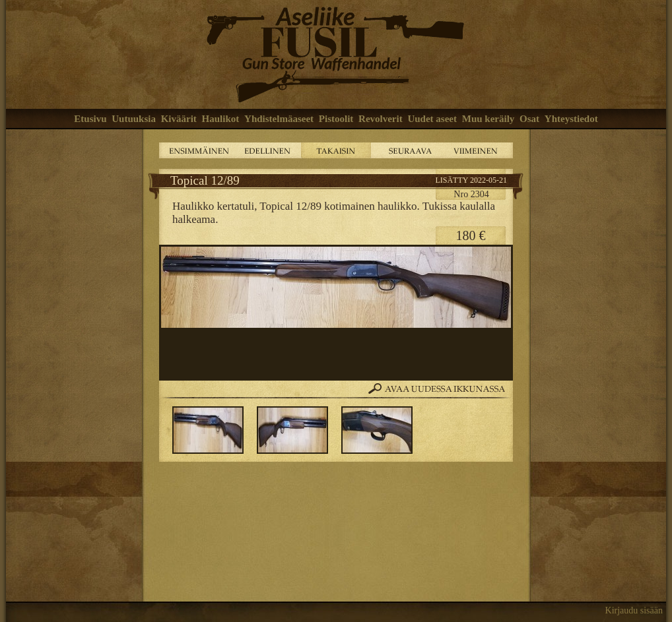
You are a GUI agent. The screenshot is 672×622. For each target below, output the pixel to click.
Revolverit (381, 119)
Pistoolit (336, 119)
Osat (529, 119)
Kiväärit (179, 119)
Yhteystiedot (571, 119)
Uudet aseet (432, 119)
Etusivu (90, 119)
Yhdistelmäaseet (279, 119)
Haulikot (221, 119)
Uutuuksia (134, 119)
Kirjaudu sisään (634, 610)
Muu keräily (488, 119)
